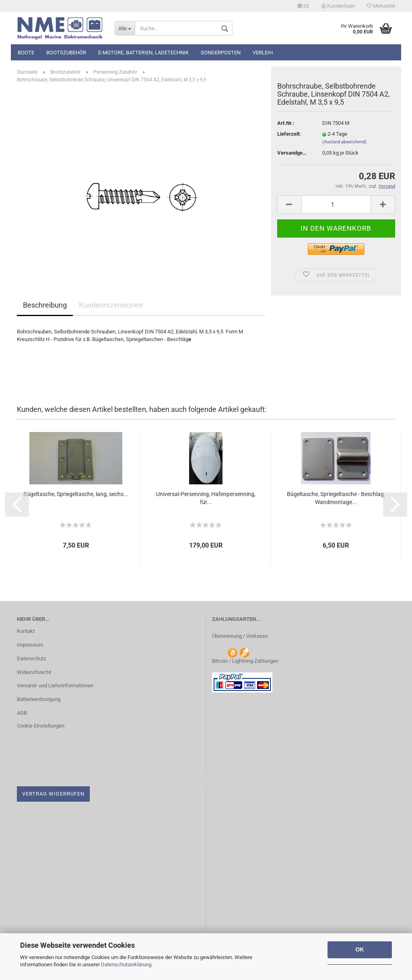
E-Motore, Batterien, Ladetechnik (143, 53)
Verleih (263, 53)
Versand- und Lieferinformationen (55, 685)
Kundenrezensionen (111, 305)
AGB (22, 713)
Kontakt (26, 631)
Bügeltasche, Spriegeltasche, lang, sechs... (76, 494)
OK (360, 949)
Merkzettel (381, 6)
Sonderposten (221, 53)
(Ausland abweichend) (344, 142)
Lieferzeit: (289, 134)
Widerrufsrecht (34, 672)
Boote (26, 53)
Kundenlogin (338, 6)
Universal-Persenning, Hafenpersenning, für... (206, 498)
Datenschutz (31, 659)
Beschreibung (45, 305)
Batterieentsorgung (39, 699)
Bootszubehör (66, 53)
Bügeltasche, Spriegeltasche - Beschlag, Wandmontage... (336, 498)
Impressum (30, 645)
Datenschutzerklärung (126, 964)
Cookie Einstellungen (41, 726)
